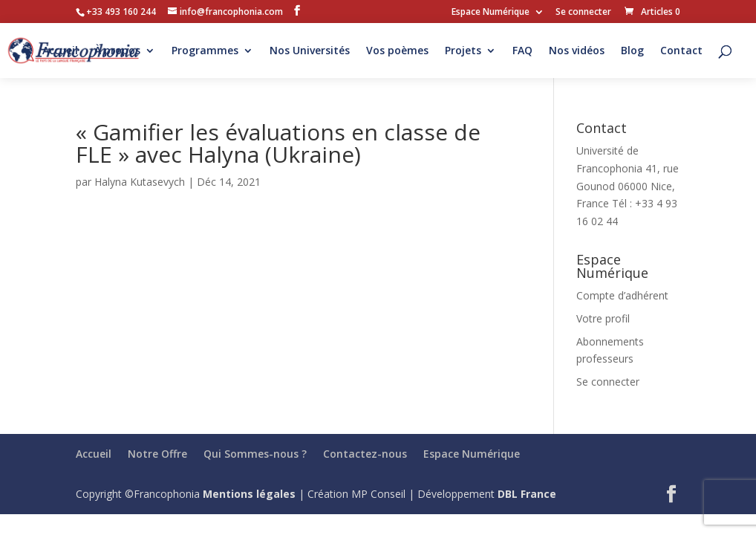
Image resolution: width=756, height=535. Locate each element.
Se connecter (583, 13)
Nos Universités (310, 51)
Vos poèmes (397, 51)
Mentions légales (249, 494)
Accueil (60, 51)
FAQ (522, 51)
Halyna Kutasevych (140, 182)
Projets (463, 51)
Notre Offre (157, 454)
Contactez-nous (365, 454)
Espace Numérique (491, 13)
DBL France (527, 494)
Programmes (205, 51)
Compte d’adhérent (622, 295)
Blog (632, 51)
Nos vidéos (577, 51)
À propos (117, 51)
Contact (681, 51)
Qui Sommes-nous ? (255, 454)
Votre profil (603, 318)
